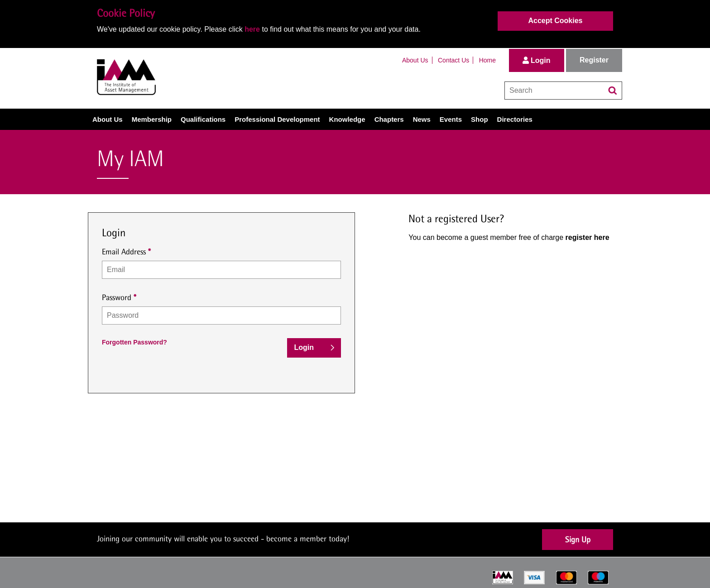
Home (487, 60)
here (252, 29)
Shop (480, 119)
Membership (152, 119)
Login (537, 60)
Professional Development (277, 119)
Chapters (389, 119)
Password (117, 297)
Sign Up (578, 539)
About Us (415, 60)
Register (594, 60)
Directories (515, 119)
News (422, 119)
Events (451, 119)
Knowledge (347, 119)
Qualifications (203, 119)
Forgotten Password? (134, 342)
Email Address (124, 251)
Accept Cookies (555, 21)
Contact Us (453, 60)
